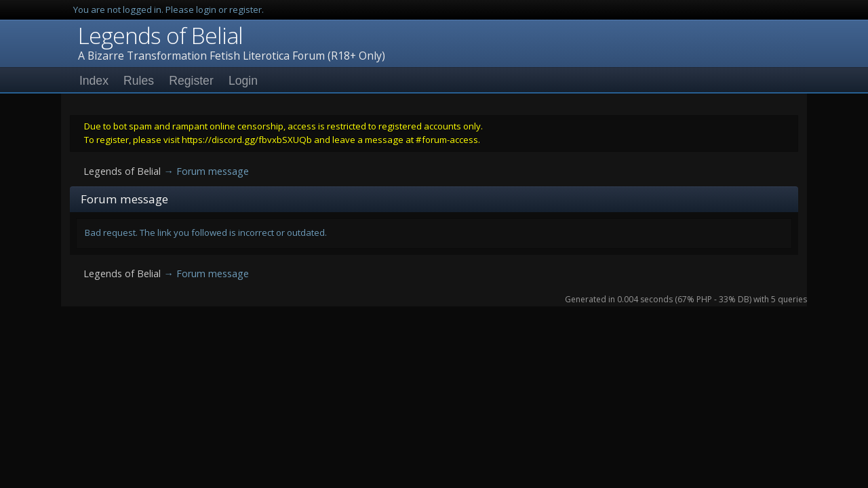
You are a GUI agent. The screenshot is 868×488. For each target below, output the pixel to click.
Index (94, 81)
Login (243, 81)
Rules (139, 81)
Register (191, 81)
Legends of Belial (160, 35)
